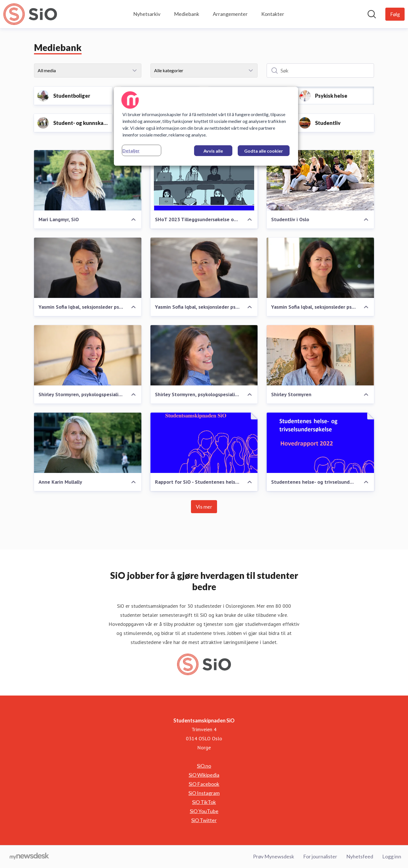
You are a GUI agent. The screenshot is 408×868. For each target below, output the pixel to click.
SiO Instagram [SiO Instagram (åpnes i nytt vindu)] (204, 793)
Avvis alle (213, 151)
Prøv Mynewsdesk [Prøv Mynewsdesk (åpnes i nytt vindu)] (274, 856)
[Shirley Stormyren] (320, 355)
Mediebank (187, 14)
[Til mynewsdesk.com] (29, 857)
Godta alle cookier (264, 151)
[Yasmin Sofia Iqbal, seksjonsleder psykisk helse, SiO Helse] (88, 268)
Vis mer (204, 507)
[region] (206, 126)
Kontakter (273, 14)
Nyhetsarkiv (147, 14)
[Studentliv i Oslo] (320, 180)
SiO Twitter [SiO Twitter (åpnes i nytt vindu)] (204, 820)
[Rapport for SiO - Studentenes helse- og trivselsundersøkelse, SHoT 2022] (204, 443)
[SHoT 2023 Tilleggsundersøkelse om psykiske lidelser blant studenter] (204, 180)
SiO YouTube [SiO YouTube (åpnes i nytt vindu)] (204, 811)
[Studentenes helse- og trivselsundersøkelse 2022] (320, 443)
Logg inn (392, 856)
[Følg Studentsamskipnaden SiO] (395, 14)
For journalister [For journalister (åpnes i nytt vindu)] (320, 856)
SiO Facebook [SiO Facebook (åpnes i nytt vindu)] (204, 784)
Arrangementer (230, 14)
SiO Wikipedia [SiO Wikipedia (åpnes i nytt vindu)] (204, 775)
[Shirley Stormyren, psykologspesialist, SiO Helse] (88, 355)
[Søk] (320, 71)
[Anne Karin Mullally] (88, 443)
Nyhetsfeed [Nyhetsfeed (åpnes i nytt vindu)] (360, 856)
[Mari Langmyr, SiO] (88, 180)
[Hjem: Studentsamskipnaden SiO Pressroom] (30, 14)
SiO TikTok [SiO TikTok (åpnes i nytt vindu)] (204, 802)
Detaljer (131, 151)
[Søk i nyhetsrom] (372, 14)
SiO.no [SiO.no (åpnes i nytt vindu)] (204, 766)
